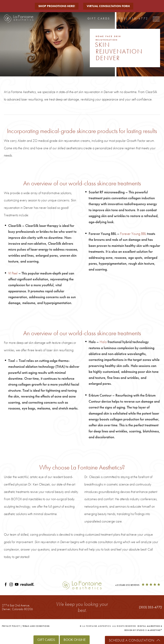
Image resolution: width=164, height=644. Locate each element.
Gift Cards (99, 18)
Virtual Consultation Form (108, 6)
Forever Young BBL (133, 234)
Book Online (75, 640)
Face (109, 36)
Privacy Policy (11, 626)
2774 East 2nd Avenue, (17, 607)
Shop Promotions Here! (57, 6)
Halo (103, 342)
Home (100, 36)
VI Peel (13, 273)
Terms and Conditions (36, 626)
